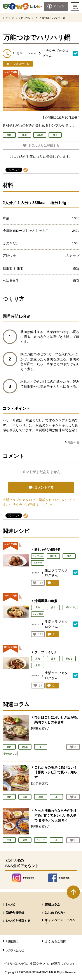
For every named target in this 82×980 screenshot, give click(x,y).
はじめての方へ (56, 913)
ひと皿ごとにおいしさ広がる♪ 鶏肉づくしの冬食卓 (57, 720)
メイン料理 (38, 614)
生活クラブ (40, 964)
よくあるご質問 (56, 941)
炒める (69, 659)
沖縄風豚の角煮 (46, 601)
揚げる (53, 556)
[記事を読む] (40, 729)
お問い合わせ (15, 950)
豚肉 (38, 607)
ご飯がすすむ (70, 607)
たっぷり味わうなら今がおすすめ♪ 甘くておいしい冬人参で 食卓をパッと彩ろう (56, 815)
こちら (45, 505)
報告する (74, 442)
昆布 (53, 659)
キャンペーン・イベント (60, 922)
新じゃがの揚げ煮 (47, 550)
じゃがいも (38, 556)
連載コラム (52, 904)
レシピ (10, 904)
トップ (7, 18)
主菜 (38, 665)
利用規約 (12, 941)
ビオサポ (38, 563)
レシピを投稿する (18, 921)
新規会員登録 (15, 913)
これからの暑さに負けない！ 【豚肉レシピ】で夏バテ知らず (56, 772)
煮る (69, 556)
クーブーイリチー (47, 652)
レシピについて (25, 18)
